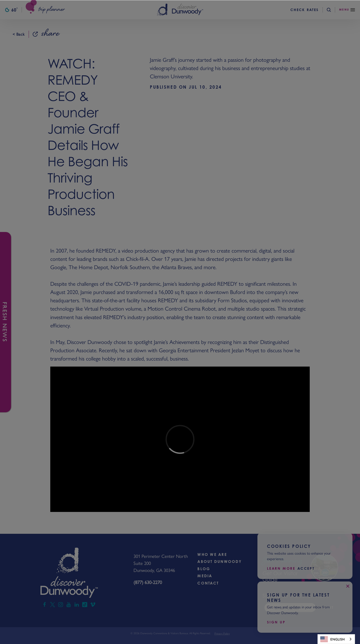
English (332, 639)
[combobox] (336, 639)
